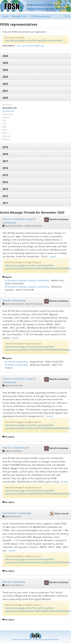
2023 (5, 77)
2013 (5, 189)
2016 (5, 168)
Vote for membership (14, 301)
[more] (53, 257)
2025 (5, 63)
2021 (5, 91)
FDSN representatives (41, 16)
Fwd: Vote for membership (17, 513)
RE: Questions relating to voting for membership (27, 287)
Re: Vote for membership (16, 362)
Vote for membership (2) (16, 448)
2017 (5, 161)
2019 (5, 147)
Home (5, 16)
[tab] (35, 56)
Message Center (19, 16)
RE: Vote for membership (16, 365)
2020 (5, 98)
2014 (5, 182)
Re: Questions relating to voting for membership (27, 281)
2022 (5, 84)
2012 (5, 196)
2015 (5, 175)
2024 (5, 70)
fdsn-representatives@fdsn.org (30, 46)
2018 (5, 154)
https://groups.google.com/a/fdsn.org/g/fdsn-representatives (34, 41)
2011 (5, 203)
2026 (5, 56)
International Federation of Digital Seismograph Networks (36, 640)
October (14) (8, 111)
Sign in (67, 16)
